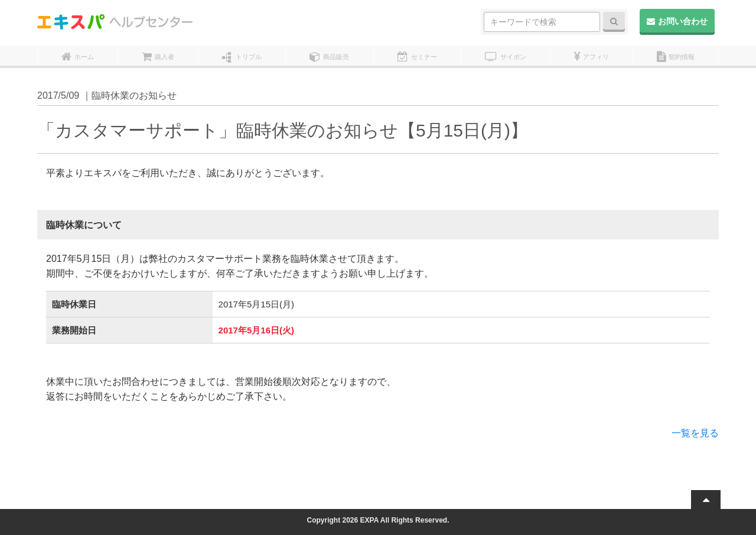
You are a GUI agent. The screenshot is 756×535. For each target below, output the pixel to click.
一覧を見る (695, 433)
